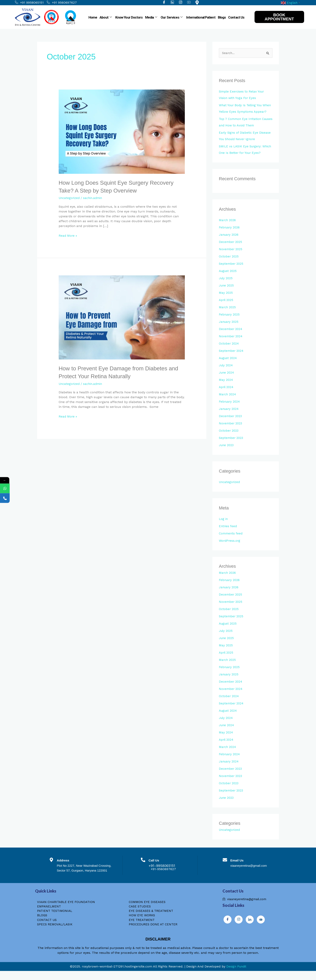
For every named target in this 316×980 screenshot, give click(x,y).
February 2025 (230, 321)
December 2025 (231, 249)
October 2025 (229, 263)
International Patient (201, 17)
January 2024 (230, 416)
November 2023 (231, 430)
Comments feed (231, 540)
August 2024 (229, 365)
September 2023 (232, 445)
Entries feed (228, 533)
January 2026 (229, 241)
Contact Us (236, 17)
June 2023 (227, 452)
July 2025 (226, 285)
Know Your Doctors (129, 17)
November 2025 (231, 256)
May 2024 (226, 387)
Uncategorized (70, 198)
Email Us (239, 867)
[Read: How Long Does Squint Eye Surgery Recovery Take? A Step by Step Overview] (122, 131)
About (106, 17)
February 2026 (230, 234)
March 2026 (228, 227)
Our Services (172, 17)
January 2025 (229, 329)
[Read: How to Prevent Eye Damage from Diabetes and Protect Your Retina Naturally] (122, 317)
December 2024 (231, 336)
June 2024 (227, 379)
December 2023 (231, 423)
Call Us (156, 867)
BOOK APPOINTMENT (279, 17)
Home (93, 17)
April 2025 (227, 307)
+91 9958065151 (29, 3)
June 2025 (227, 292)
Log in (224, 526)
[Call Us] (143, 868)
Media (151, 17)
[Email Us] (224, 868)
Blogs (222, 17)
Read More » (68, 235)
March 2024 (228, 401)
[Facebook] (228, 927)
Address (67, 867)
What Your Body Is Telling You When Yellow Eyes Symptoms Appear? (242, 112)
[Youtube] (261, 927)
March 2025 (228, 314)
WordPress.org (230, 547)
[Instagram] (239, 927)
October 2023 (229, 437)
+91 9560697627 (62, 3)
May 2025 (226, 299)
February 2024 (230, 408)
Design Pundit (236, 975)
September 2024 (232, 358)
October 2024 (229, 350)
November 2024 (231, 343)
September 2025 (232, 270)
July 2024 (227, 372)
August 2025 (229, 278)
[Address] (52, 868)
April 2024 (227, 394)
